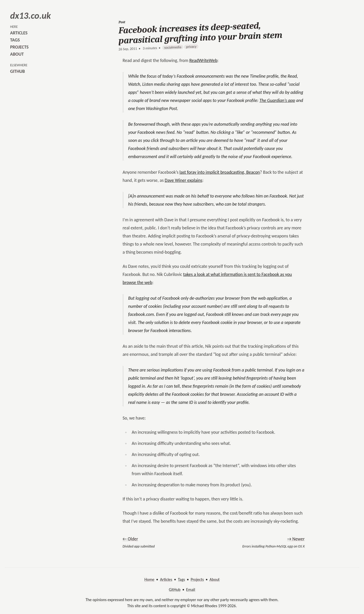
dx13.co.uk (30, 16)
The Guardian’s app (277, 100)
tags (15, 40)
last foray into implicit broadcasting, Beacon (220, 172)
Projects (197, 579)
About (215, 579)
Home (149, 579)
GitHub (175, 590)
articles (19, 33)
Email (191, 590)
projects (19, 47)
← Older (130, 539)
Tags (181, 579)
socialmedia (173, 47)
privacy (191, 47)
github (17, 71)
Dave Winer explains (184, 180)
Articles (166, 579)
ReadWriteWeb (203, 60)
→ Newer (296, 539)
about (17, 54)
